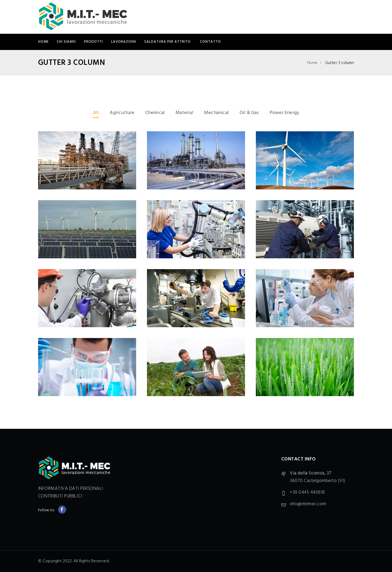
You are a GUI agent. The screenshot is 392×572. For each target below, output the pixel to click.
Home (43, 42)
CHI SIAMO (66, 42)
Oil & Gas (249, 113)
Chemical (155, 113)
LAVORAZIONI (124, 42)
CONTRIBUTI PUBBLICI (60, 496)
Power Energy (284, 113)
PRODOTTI (93, 42)
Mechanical (217, 113)
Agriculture (122, 113)
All (96, 113)
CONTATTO (210, 42)
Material (185, 113)
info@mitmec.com (308, 504)
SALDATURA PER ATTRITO (168, 42)
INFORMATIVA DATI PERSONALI (71, 489)
